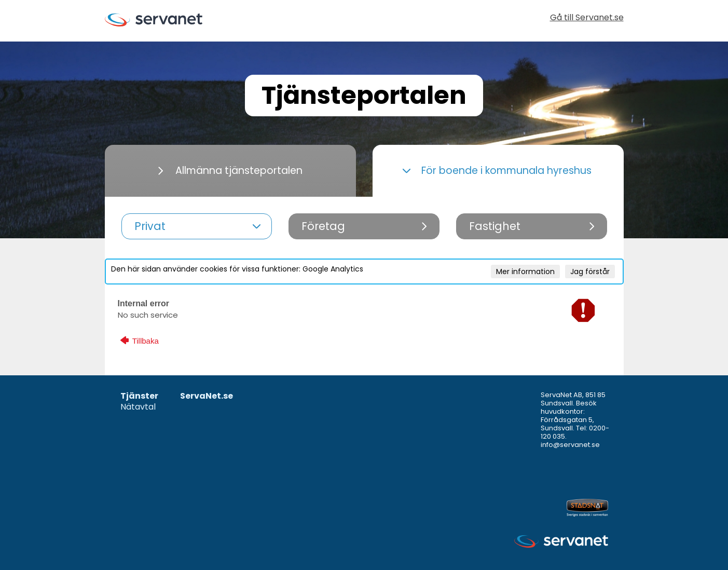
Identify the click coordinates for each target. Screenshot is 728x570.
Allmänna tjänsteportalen (230, 171)
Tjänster (139, 396)
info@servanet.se (570, 445)
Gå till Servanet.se (587, 18)
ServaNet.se (207, 396)
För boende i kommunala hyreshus (497, 171)
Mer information (525, 272)
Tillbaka (140, 341)
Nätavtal (138, 407)
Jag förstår (590, 272)
